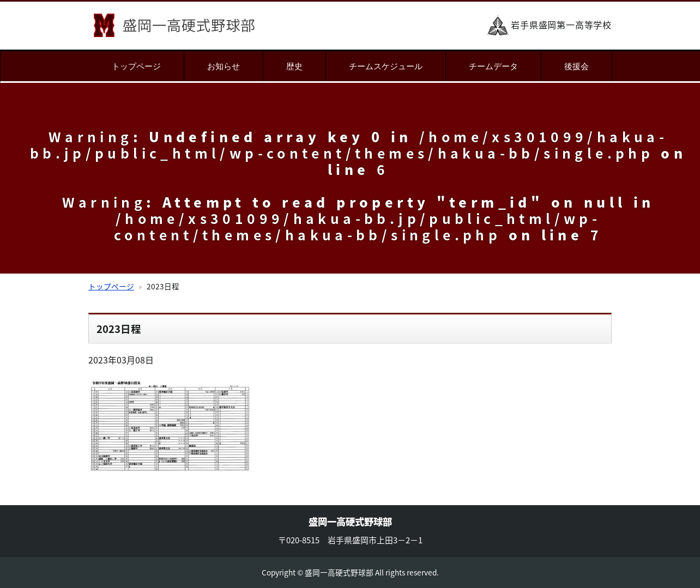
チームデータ (493, 66)
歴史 (294, 66)
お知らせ (224, 66)
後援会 (577, 66)
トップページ (136, 66)
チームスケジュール (386, 66)
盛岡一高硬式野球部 (174, 25)
